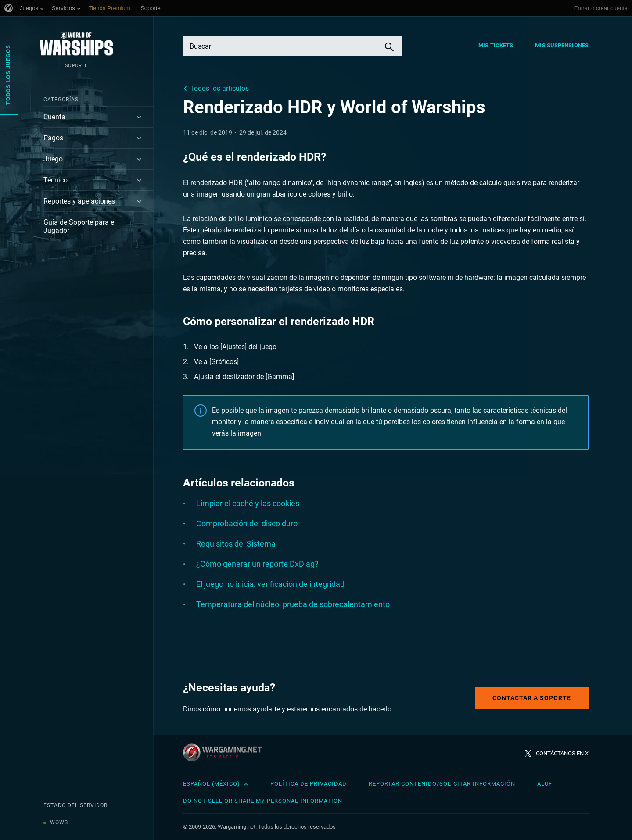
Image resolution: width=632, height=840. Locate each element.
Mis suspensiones (562, 45)
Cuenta (54, 117)
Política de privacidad (309, 784)
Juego (53, 159)
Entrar (582, 8)
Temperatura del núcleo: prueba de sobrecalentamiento (293, 604)
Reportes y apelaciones (79, 201)
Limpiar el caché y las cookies (248, 503)
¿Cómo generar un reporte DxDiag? (257, 564)
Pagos (53, 138)
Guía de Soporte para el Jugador (80, 226)
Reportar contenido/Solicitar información (442, 784)
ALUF (545, 784)
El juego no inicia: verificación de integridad (270, 584)
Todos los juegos (8, 75)
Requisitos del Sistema (236, 544)
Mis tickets (496, 45)
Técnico (56, 180)
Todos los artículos (219, 88)
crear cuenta (612, 8)
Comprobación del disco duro (247, 524)
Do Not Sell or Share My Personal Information (263, 801)
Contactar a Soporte (532, 698)
